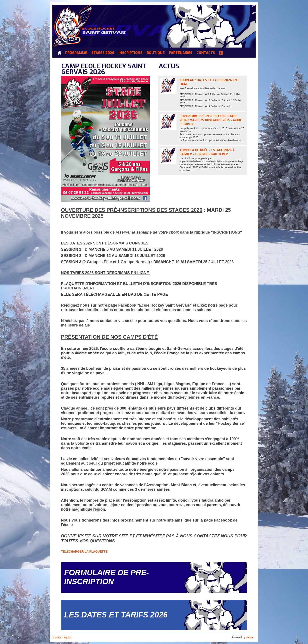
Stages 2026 (103, 53)
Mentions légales (62, 638)
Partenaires (181, 53)
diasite (250, 637)
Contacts (206, 53)
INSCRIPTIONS (130, 53)
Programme (76, 53)
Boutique (156, 53)
